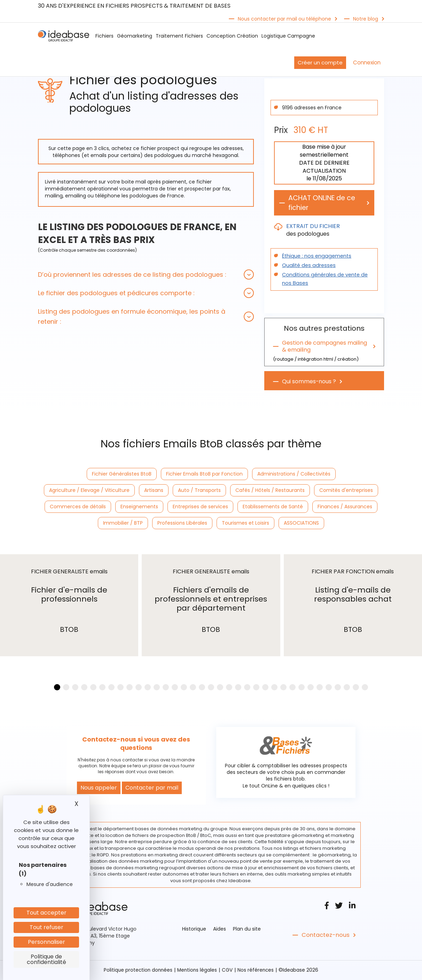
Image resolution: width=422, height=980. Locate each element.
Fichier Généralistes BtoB (122, 474)
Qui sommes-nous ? (309, 382)
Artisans (154, 491)
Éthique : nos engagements (315, 256)
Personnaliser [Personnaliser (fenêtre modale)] (46, 942)
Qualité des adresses (307, 266)
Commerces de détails (78, 507)
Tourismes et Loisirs (245, 523)
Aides (220, 930)
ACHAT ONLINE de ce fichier (324, 203)
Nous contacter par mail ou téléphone (284, 19)
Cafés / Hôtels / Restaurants (270, 491)
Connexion (367, 62)
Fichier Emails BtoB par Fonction (204, 474)
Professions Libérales (182, 523)
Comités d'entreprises (346, 491)
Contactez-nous (325, 936)
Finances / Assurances (345, 507)
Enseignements (139, 507)
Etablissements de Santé (273, 507)
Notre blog (366, 19)
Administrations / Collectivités (294, 474)
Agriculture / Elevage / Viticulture (89, 491)
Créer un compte (320, 62)
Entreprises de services (200, 507)
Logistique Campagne (288, 36)
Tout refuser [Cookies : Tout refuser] (46, 927)
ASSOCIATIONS (301, 523)
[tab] (146, 275)
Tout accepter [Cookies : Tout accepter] (46, 913)
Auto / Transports (199, 491)
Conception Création (232, 36)
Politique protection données (137, 971)
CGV (228, 971)
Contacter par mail (152, 788)
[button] (146, 275)
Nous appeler (99, 788)
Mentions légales (198, 971)
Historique (194, 930)
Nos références (257, 971)
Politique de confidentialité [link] (46, 959)
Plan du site (247, 930)
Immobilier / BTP (123, 523)
